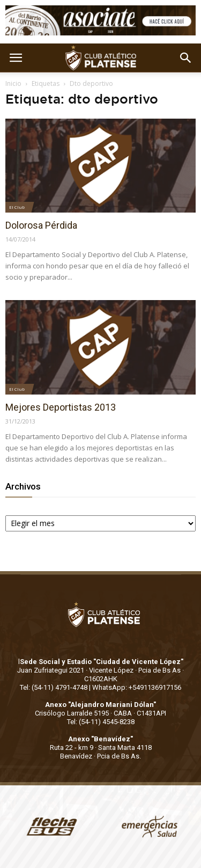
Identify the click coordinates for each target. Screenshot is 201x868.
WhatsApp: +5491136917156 (137, 687)
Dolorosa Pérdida (41, 225)
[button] (186, 58)
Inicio (13, 83)
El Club (17, 207)
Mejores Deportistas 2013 (61, 407)
